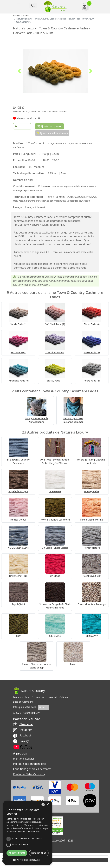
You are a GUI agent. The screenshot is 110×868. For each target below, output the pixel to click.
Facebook (22, 735)
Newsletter (23, 724)
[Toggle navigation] (19, 5)
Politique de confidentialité (29, 764)
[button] (19, 71)
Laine (26, 16)
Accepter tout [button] (17, 853)
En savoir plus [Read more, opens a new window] (33, 832)
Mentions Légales (24, 759)
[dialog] (28, 833)
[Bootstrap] (29, 691)
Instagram (23, 730)
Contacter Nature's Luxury (29, 774)
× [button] (48, 805)
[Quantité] (22, 126)
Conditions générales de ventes (32, 769)
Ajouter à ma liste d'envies (52, 133)
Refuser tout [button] (39, 853)
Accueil (17, 16)
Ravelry (21, 741)
